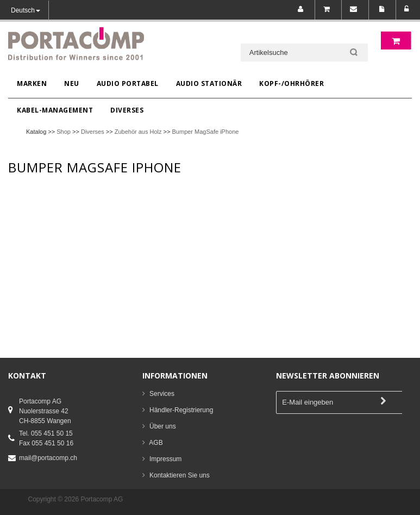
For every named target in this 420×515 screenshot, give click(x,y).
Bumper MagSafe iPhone (206, 132)
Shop (64, 132)
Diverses (93, 132)
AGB (156, 443)
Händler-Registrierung (181, 410)
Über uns (163, 426)
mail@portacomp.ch (48, 458)
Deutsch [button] (26, 10)
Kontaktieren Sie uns (180, 475)
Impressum (165, 459)
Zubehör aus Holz (138, 132)
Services (162, 394)
